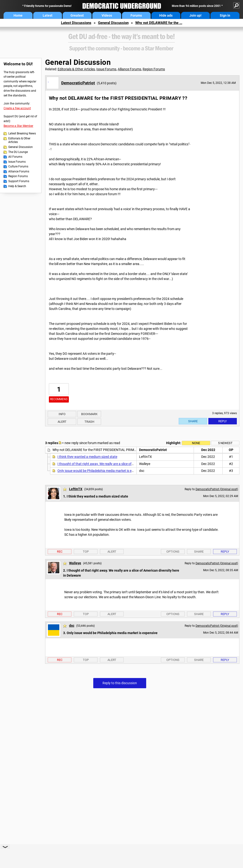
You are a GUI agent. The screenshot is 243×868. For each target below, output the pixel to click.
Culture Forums (18, 166)
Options (173, 552)
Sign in (225, 15)
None (196, 443)
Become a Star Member (18, 126)
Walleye (75, 563)
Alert (62, 422)
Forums (136, 15)
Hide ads (166, 15)
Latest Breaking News (22, 133)
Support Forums (19, 181)
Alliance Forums (19, 171)
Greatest (77, 15)
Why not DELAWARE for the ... (159, 23)
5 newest (225, 443)
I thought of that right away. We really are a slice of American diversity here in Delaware (121, 464)
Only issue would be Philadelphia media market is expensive (101, 471)
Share (193, 421)
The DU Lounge (18, 152)
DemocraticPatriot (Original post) (217, 489)
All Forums (15, 157)
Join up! (195, 15)
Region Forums (18, 176)
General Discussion (113, 23)
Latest (48, 15)
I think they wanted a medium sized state (87, 457)
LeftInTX (76, 489)
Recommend (59, 399)
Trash (89, 422)
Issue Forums (17, 162)
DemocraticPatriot (78, 83)
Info (62, 414)
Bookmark (89, 414)
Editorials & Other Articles (19, 140)
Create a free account (17, 108)
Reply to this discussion (120, 683)
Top (86, 552)
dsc (72, 626)
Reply (223, 421)
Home (18, 15)
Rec (60, 552)
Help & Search (17, 186)
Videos (107, 15)
